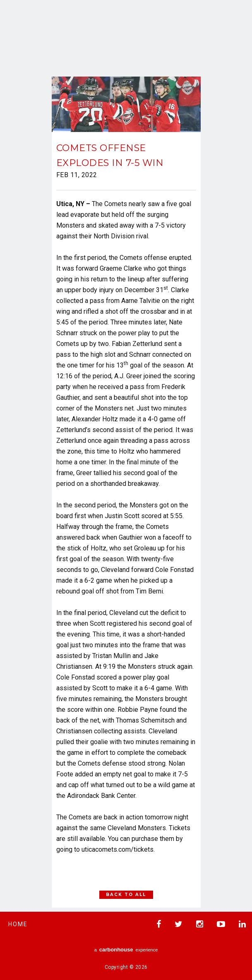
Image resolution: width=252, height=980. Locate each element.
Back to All (126, 895)
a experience (126, 950)
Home (18, 924)
